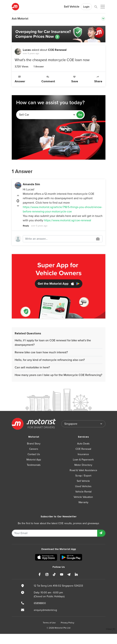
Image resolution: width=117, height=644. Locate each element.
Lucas (27, 50)
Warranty (83, 502)
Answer (20, 79)
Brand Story (34, 444)
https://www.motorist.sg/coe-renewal (67, 220)
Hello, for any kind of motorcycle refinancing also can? (50, 360)
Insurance (83, 454)
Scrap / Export (83, 476)
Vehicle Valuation (83, 497)
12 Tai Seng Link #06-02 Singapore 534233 (58, 586)
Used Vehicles (83, 486)
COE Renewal (57, 50)
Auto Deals (83, 444)
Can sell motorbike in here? (32, 367)
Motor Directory (83, 465)
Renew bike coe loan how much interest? (41, 352)
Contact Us (34, 454)
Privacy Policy (67, 623)
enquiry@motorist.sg (45, 610)
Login (86, 7)
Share (98, 79)
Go (80, 115)
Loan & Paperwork (83, 460)
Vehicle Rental (83, 492)
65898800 (40, 603)
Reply (26, 226)
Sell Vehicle (72, 7)
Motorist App (34, 460)
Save (75, 79)
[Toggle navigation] (103, 19)
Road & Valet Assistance (83, 470)
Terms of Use (49, 623)
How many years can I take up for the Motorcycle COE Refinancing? (58, 375)
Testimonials (34, 465)
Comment (48, 79)
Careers (34, 449)
